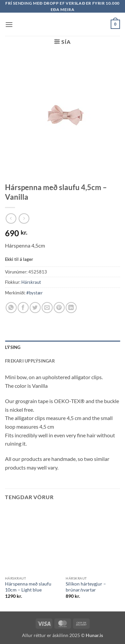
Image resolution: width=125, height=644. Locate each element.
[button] (9, 24)
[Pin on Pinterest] (59, 308)
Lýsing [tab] (13, 347)
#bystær (34, 293)
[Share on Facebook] (23, 308)
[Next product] (11, 218)
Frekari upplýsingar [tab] (30, 361)
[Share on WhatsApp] (11, 308)
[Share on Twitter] (35, 308)
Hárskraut (31, 282)
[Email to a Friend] (47, 308)
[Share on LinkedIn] (71, 308)
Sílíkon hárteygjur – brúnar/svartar (86, 587)
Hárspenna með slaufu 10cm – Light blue (28, 587)
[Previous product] (24, 218)
